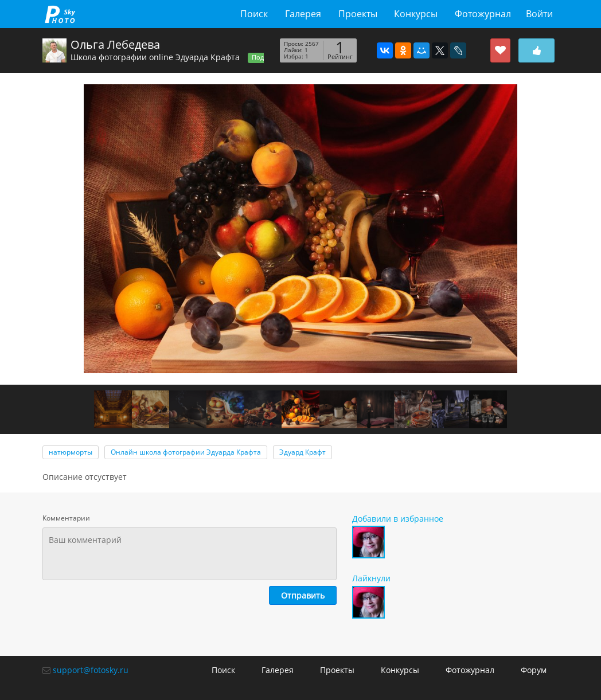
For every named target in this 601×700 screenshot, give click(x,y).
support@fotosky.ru (91, 670)
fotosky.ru (60, 14)
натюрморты (71, 452)
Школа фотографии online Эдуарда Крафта (155, 57)
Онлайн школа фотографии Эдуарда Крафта (186, 452)
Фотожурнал (483, 14)
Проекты (358, 14)
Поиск (254, 14)
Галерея (303, 14)
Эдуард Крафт (303, 452)
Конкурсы (416, 14)
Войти (539, 14)
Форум (534, 670)
